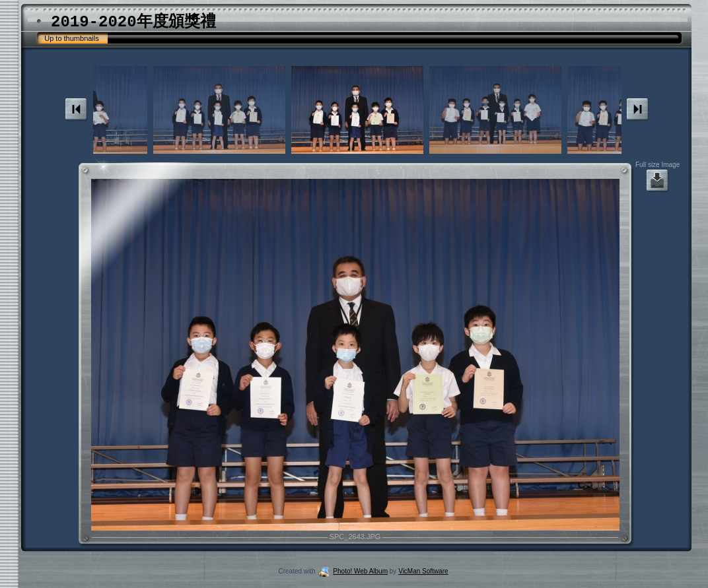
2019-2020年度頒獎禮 (133, 22)
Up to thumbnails (72, 38)
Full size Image (657, 177)
